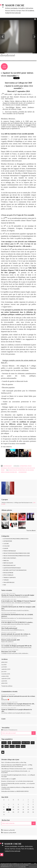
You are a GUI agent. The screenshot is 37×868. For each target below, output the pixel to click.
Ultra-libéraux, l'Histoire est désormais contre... (14, 769)
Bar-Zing (24, 762)
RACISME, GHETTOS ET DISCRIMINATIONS (15, 570)
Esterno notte (5, 779)
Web (5, 585)
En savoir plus (22, 867)
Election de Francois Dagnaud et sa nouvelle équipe (18, 595)
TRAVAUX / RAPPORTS (9, 577)
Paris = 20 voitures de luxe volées (10, 762)
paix (16, 472)
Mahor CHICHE (15, 5)
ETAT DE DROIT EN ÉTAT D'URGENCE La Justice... (17, 622)
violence (7, 472)
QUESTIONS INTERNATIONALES (12, 568)
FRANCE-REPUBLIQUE (10, 551)
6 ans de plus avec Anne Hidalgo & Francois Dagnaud (18, 601)
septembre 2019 (6, 669)
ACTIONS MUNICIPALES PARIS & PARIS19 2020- (16, 539)
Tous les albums (31, 530)
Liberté (31, 769)
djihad (7, 746)
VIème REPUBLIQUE (9, 582)
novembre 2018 (6, 674)
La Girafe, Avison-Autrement (25, 781)
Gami (3, 704)
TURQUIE (6, 580)
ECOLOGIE (6, 546)
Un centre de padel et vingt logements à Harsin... (14, 775)
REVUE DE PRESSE (8, 573)
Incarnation (4, 773)
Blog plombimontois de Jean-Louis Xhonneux (17, 766)
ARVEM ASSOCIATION (22, 791)
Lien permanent (6, 466)
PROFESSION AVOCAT (9, 565)
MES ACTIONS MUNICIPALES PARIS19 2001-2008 (16, 553)
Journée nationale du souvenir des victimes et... (16, 634)
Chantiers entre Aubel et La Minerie (11, 787)
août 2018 (4, 681)
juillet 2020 (4, 662)
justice (18, 746)
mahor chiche (26, 743)
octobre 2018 (5, 676)
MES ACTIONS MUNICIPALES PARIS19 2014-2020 (16, 556)
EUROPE (6, 548)
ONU (33, 743)
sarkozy (4, 743)
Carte (3, 719)
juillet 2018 (4, 683)
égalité (15, 470)
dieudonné (31, 470)
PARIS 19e (6, 561)
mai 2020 (4, 665)
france (23, 746)
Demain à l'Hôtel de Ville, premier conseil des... (14, 783)
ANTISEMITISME (8, 541)
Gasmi (3, 710)
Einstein (4, 696)
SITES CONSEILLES (8, 575)
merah (3, 472)
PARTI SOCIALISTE (8, 563)
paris (9, 743)
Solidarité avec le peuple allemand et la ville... (21, 704)
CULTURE (6, 544)
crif (26, 470)
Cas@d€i (13, 779)
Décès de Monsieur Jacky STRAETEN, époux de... (14, 765)
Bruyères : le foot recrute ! (8, 781)
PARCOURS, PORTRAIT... (10, 558)
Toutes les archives (7, 686)
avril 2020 (4, 667)
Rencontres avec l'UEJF (9, 652)
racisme (12, 472)
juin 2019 (4, 672)
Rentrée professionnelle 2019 (11, 640)
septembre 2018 (6, 678)
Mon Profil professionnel (9, 628)
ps (3, 746)
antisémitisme (16, 743)
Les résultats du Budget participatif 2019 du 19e (16, 646)
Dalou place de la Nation (8, 791)
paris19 (12, 746)
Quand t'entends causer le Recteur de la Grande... (15, 771)
